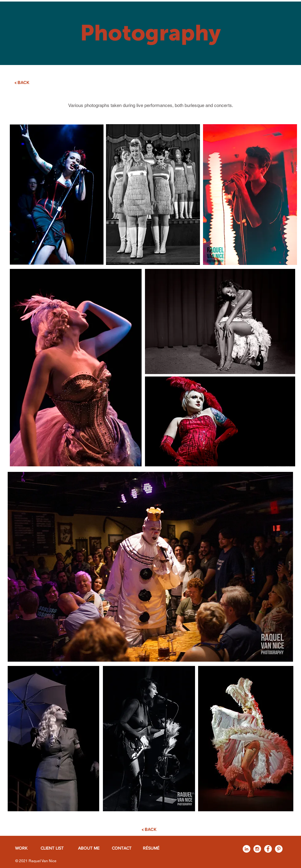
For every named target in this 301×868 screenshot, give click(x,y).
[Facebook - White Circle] (268, 849)
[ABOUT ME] (89, 848)
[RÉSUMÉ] (151, 848)
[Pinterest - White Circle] (279, 849)
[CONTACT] (121, 848)
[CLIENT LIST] (52, 848)
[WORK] (21, 848)
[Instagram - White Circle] (257, 849)
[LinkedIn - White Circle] (246, 849)
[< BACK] (22, 83)
